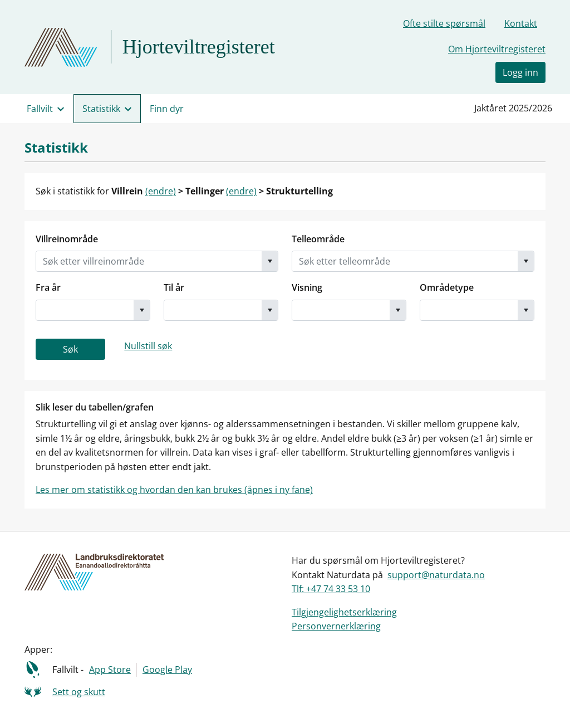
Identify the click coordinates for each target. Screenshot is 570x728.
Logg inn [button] (520, 72)
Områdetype (447, 287)
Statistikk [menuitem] (101, 109)
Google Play (167, 670)
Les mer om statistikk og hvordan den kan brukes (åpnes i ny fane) (174, 490)
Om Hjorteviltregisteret (497, 49)
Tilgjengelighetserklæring (344, 612)
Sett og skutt (79, 692)
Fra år (48, 287)
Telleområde (318, 239)
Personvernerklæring (336, 626)
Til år (174, 287)
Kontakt (521, 23)
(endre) (161, 191)
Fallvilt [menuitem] (40, 109)
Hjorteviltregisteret (199, 47)
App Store (110, 670)
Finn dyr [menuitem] (167, 109)
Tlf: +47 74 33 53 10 (331, 589)
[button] (270, 261)
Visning (307, 287)
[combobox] (149, 261)
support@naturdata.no (436, 575)
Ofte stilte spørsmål (444, 23)
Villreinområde (67, 239)
